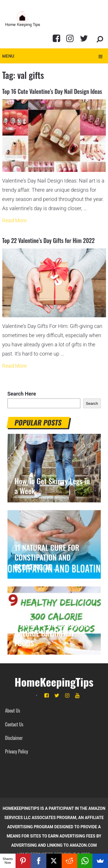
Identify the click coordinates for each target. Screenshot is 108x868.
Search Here (22, 394)
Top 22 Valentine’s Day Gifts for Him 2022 (49, 240)
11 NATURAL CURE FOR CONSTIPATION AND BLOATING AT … (47, 557)
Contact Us (14, 724)
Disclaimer (14, 738)
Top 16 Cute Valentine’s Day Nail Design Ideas (52, 91)
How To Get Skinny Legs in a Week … (52, 486)
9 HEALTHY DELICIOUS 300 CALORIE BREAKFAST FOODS (53, 633)
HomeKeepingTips (54, 682)
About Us (13, 711)
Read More (15, 220)
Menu (8, 56)
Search (92, 403)
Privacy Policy (17, 751)
